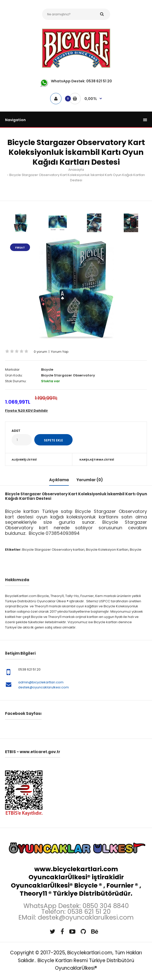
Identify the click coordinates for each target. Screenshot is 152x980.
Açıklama (59, 480)
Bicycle (47, 370)
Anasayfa (76, 170)
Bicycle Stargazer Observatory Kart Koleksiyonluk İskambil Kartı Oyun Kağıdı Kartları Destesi (77, 178)
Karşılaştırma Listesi (97, 460)
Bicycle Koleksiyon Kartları (107, 550)
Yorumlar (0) (90, 480)
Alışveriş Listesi (24, 460)
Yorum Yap (60, 352)
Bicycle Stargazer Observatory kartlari (53, 550)
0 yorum (40, 352)
